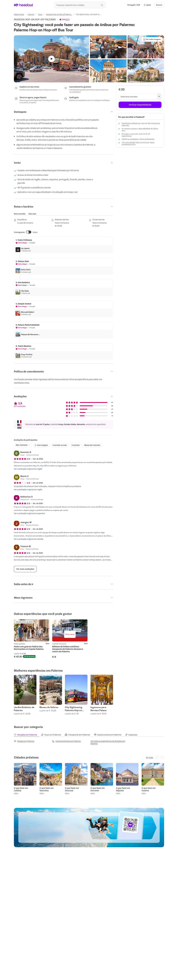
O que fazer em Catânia (21, 789)
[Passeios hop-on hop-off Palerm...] (59, 14)
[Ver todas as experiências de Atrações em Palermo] (108, 742)
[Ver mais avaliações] (25, 569)
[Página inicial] (19, 14)
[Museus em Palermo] (24, 741)
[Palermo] (31, 14)
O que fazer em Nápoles (123, 789)
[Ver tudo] (149, 757)
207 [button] (67, 19)
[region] (27, 214)
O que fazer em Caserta (149, 789)
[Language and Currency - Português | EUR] (134, 5)
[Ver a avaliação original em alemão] (29, 539)
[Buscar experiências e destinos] (80, 5)
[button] (147, 5)
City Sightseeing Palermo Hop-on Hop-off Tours (74, 709)
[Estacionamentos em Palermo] (66, 741)
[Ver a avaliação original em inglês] (28, 469)
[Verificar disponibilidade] (140, 105)
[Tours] (40, 14)
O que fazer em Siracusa (72, 789)
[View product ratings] (65, 19)
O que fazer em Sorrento (98, 789)
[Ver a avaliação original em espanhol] (29, 513)
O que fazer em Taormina (47, 789)
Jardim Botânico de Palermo (24, 709)
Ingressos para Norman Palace (99, 709)
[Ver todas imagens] (152, 39)
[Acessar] (159, 5)
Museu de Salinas (49, 707)
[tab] (20, 214)
